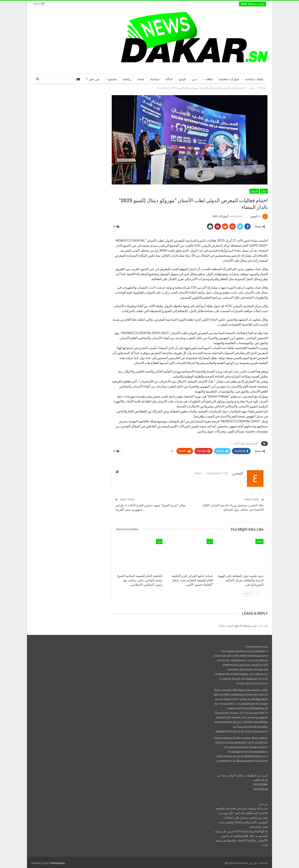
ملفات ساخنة (254, 79)
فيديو (182, 79)
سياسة (155, 79)
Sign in (39, 4)
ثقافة (209, 79)
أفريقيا (254, 191)
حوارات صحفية (229, 79)
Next (248, 592)
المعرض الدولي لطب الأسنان (246, 443)
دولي (264, 191)
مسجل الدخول (242, 624)
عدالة (169, 79)
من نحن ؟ (93, 79)
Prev (259, 592)
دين (194, 79)
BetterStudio (58, 862)
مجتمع (113, 79)
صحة (141, 79)
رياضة (127, 79)
